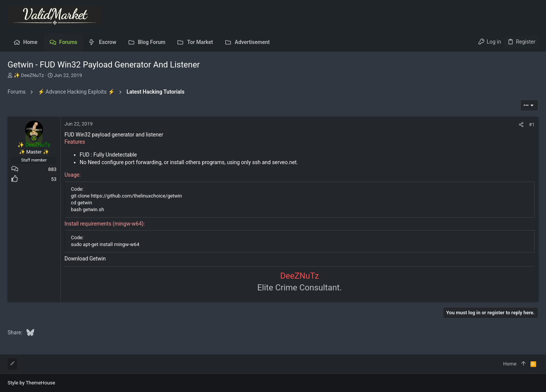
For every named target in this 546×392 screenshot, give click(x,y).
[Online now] (34, 138)
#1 (532, 125)
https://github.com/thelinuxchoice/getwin (136, 196)
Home (510, 364)
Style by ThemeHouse (31, 383)
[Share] (521, 125)
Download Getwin (85, 259)
